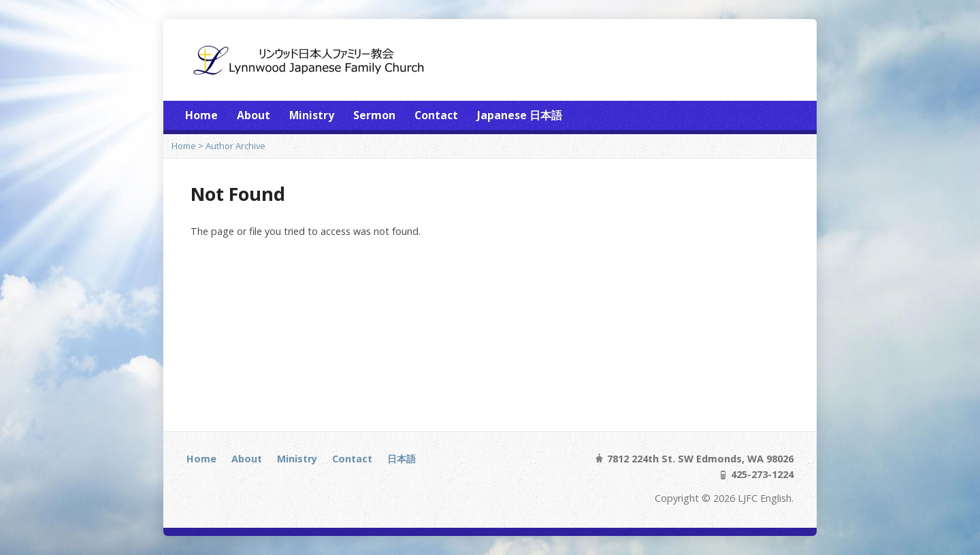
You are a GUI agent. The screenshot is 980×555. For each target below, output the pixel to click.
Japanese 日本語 (520, 115)
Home (201, 115)
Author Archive (235, 146)
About (254, 115)
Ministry (312, 115)
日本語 (402, 459)
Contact (436, 115)
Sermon (374, 115)
